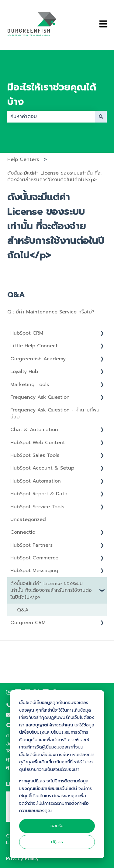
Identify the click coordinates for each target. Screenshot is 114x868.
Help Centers (23, 159)
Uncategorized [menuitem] (28, 519)
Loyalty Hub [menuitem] (24, 372)
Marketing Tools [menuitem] (30, 385)
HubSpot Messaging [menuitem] (34, 571)
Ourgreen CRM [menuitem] (28, 623)
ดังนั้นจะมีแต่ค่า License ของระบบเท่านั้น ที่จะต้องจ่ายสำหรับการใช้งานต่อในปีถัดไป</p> (55, 176)
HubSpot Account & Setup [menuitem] (42, 468)
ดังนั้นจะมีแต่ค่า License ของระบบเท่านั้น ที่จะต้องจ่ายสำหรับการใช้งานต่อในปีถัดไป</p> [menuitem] (51, 590)
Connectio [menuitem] (23, 532)
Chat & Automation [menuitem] (34, 430)
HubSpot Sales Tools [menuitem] (35, 455)
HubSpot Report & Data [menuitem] (39, 494)
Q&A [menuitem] (23, 610)
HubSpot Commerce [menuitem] (34, 558)
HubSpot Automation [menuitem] (36, 481)
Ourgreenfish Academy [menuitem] (38, 359)
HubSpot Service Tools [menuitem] (37, 507)
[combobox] (51, 116)
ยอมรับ (57, 826)
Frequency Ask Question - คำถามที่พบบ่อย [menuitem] (55, 413)
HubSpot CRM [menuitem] (27, 333)
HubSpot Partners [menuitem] (31, 545)
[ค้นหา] (101, 116)
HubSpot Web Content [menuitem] (38, 443)
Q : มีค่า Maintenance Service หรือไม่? (51, 312)
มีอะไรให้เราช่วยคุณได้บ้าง (52, 95)
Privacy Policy (22, 859)
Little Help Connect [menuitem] (34, 346)
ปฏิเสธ (57, 842)
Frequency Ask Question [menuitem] (40, 397)
